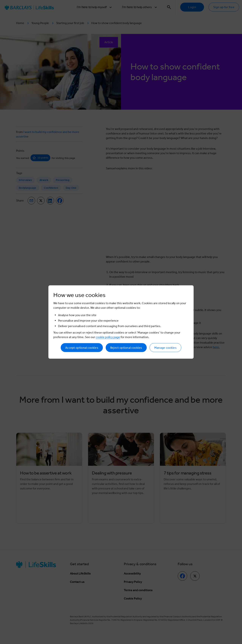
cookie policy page (108, 337)
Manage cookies (165, 348)
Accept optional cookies (82, 348)
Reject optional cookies (126, 348)
